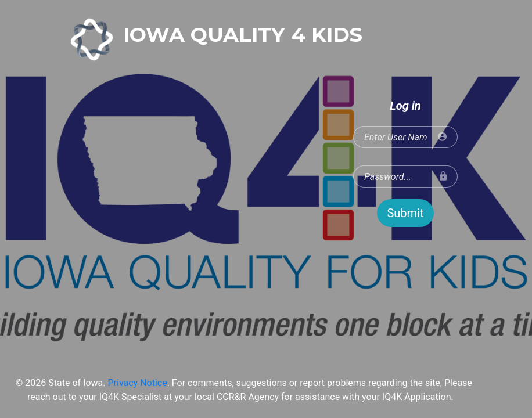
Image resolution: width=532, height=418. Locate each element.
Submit (405, 213)
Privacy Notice (137, 383)
